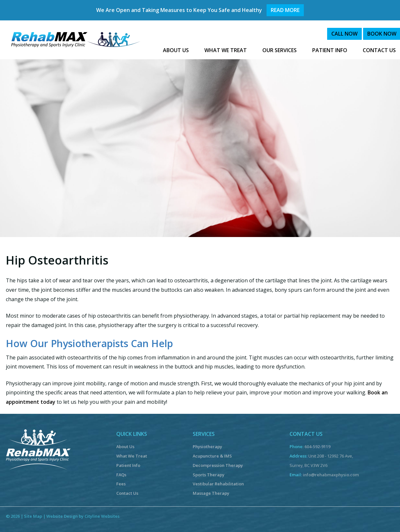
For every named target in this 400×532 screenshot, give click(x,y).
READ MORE (285, 10)
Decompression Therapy (218, 465)
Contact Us (127, 493)
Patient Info (128, 465)
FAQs (121, 475)
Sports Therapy (209, 475)
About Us (125, 447)
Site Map (33, 516)
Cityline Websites (102, 516)
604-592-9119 (317, 447)
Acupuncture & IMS (212, 456)
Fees (121, 484)
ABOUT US (176, 50)
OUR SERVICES (280, 50)
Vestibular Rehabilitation (218, 484)
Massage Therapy (211, 493)
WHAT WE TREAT (226, 50)
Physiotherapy (207, 447)
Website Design (62, 516)
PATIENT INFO (330, 50)
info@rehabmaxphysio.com (331, 475)
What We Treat (132, 456)
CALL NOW (344, 34)
